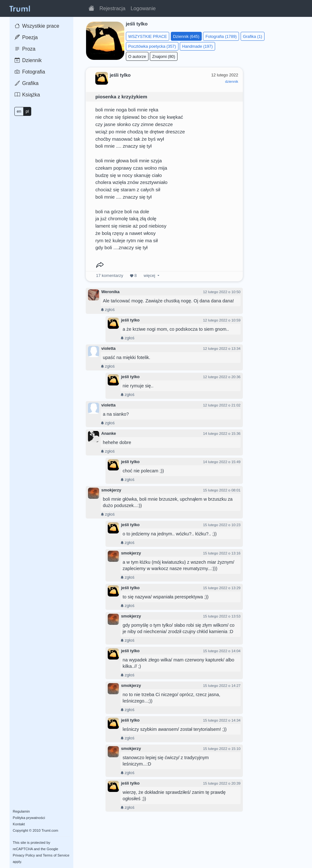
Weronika (110, 292)
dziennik (232, 81)
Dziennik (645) (186, 36)
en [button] (19, 111)
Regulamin (21, 811)
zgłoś (108, 310)
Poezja (26, 37)
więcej (149, 275)
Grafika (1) (252, 36)
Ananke (109, 433)
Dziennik (28, 60)
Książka (27, 95)
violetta (109, 348)
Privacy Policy (24, 855)
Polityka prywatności (29, 818)
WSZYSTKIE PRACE (148, 36)
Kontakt (19, 824)
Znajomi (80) (164, 56)
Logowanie (143, 8)
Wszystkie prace (37, 26)
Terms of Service (56, 855)
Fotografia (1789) (221, 36)
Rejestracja (112, 8)
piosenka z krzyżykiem (121, 97)
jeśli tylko (130, 320)
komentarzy (109, 275)
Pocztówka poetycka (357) (152, 46)
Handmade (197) (197, 46)
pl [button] (27, 111)
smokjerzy (111, 490)
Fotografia (30, 72)
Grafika (27, 83)
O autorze (137, 56)
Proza (25, 49)
